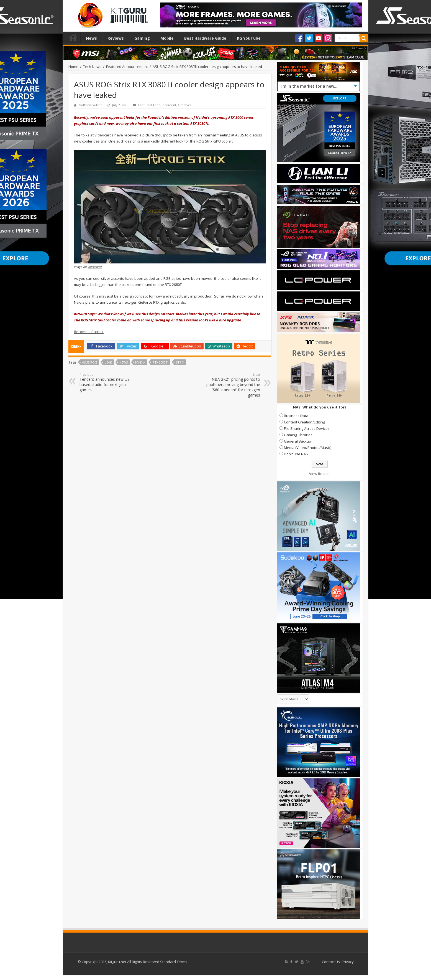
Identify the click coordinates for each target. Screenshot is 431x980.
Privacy (348, 962)
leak (108, 362)
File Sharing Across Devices (307, 428)
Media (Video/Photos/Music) (308, 448)
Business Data (296, 416)
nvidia (140, 362)
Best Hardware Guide (205, 38)
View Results (320, 474)
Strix (180, 362)
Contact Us (331, 962)
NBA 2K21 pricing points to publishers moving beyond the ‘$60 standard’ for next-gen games (232, 385)
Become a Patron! (89, 332)
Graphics (184, 105)
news (124, 362)
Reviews (116, 38)
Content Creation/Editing (304, 422)
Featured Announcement (127, 67)
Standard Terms (174, 962)
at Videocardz (102, 135)
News (91, 38)
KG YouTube (249, 38)
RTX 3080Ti (161, 362)
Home (73, 37)
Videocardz (95, 267)
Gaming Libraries (298, 435)
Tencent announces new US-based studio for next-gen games (108, 382)
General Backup (297, 441)
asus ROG (90, 362)
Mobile (167, 38)
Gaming (142, 38)
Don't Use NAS (296, 454)
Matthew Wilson (91, 105)
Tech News (92, 67)
